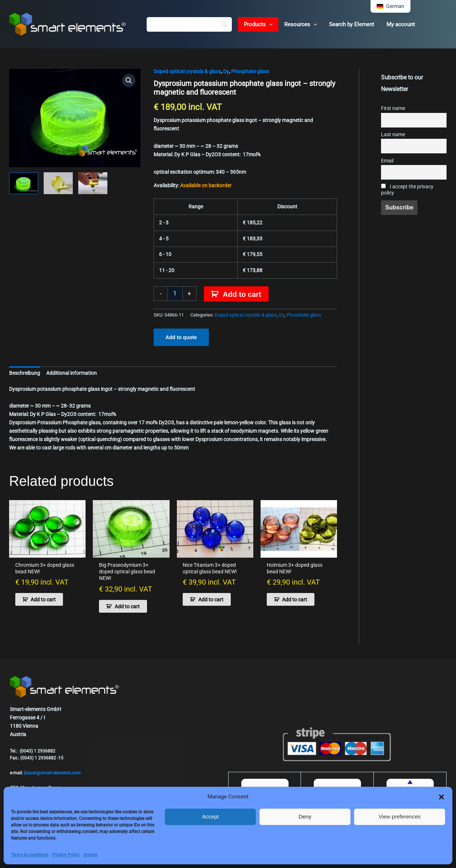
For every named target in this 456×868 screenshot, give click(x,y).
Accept (210, 816)
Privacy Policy (66, 855)
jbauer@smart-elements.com (52, 773)
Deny (305, 816)
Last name (393, 135)
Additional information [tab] (72, 373)
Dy (226, 71)
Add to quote (181, 337)
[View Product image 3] (93, 183)
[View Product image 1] (24, 183)
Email (387, 161)
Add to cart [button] (43, 600)
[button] (441, 797)
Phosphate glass (250, 71)
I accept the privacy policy (407, 190)
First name (393, 108)
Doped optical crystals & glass (187, 71)
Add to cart (242, 294)
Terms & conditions (30, 855)
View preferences (400, 816)
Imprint (90, 855)
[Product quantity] (175, 294)
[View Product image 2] (58, 183)
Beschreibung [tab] (25, 373)
